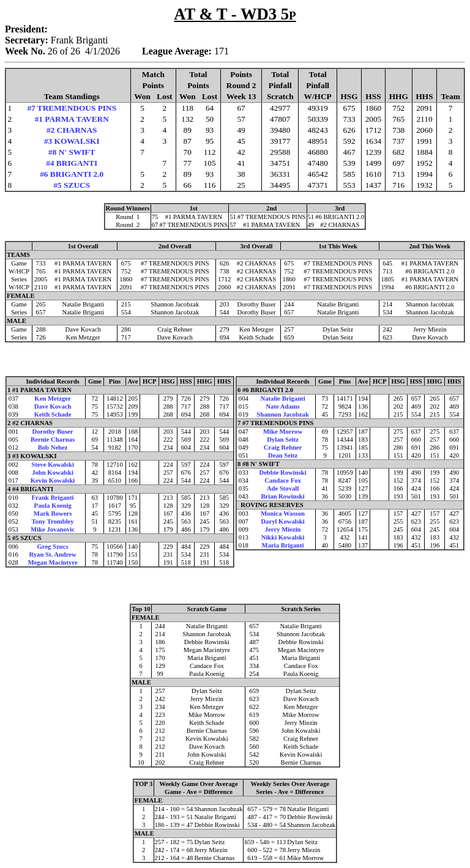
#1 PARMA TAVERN (72, 119)
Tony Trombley (52, 521)
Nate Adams (282, 406)
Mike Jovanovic (53, 529)
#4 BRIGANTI (72, 163)
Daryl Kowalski (282, 521)
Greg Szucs (53, 547)
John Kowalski (53, 473)
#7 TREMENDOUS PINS (72, 108)
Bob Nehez (53, 447)
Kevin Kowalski (53, 480)
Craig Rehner (283, 447)
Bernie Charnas (53, 440)
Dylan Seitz (283, 440)
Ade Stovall (283, 488)
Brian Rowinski (282, 496)
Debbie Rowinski (282, 473)
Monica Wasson (283, 514)
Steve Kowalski (53, 465)
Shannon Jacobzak (283, 414)
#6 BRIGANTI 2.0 (72, 174)
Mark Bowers (53, 514)
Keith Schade (53, 414)
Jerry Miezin (283, 529)
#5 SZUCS (72, 185)
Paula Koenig (52, 506)
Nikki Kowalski (283, 537)
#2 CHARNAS (72, 130)
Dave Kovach (53, 406)
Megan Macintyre (52, 562)
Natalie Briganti (283, 399)
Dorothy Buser (53, 432)
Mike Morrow (283, 432)
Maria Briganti (283, 545)
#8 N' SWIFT (72, 152)
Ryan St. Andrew (52, 555)
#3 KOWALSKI (72, 141)
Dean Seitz (283, 455)
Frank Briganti (53, 498)
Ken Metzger (52, 399)
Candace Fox (283, 480)
